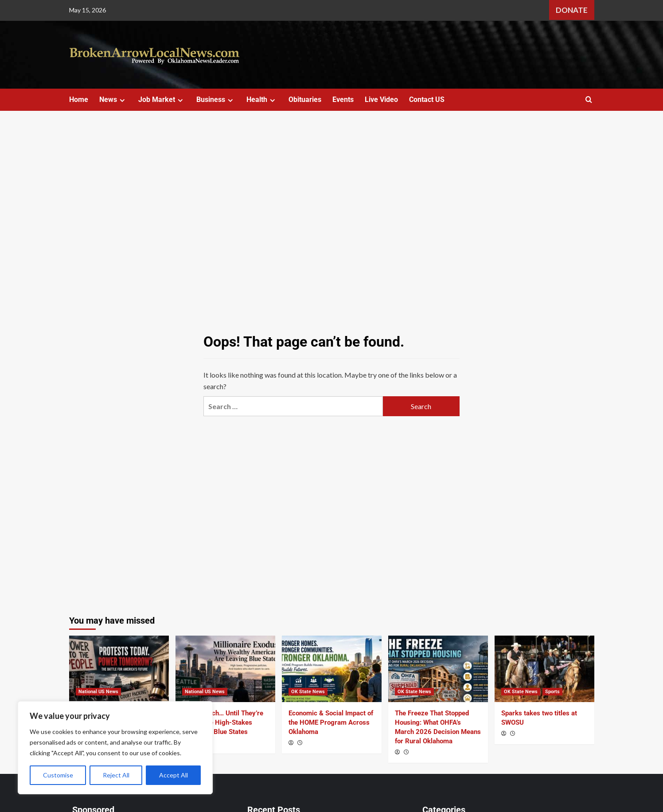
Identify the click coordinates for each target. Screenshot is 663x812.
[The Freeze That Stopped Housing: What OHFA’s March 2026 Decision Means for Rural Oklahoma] (438, 669)
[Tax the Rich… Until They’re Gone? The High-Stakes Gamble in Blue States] (225, 669)
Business (216, 100)
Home (79, 100)
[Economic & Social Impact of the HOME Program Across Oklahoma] (332, 669)
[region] (115, 748)
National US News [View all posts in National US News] (98, 692)
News (113, 100)
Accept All (174, 775)
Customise (58, 775)
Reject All (116, 775)
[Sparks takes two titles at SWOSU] (544, 669)
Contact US (427, 100)
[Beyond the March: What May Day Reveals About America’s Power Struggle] (119, 669)
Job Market (162, 100)
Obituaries (305, 100)
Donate (572, 10)
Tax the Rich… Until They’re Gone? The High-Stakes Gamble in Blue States (223, 722)
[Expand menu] (122, 100)
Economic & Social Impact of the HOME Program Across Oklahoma (331, 722)
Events (343, 100)
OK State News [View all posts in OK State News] (308, 692)
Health (262, 100)
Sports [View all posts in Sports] (552, 692)
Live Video (381, 100)
